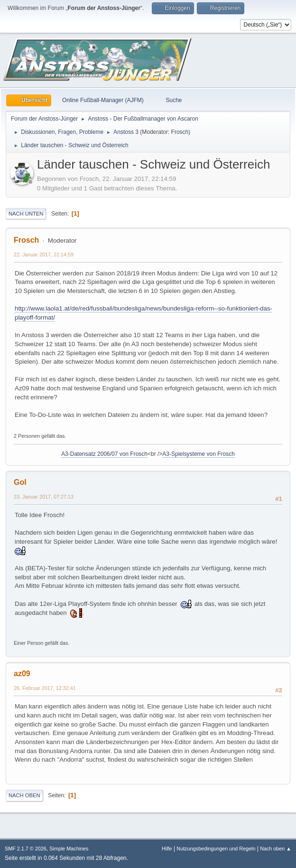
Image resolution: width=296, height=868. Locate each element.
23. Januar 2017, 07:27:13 (44, 497)
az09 (22, 674)
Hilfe (167, 849)
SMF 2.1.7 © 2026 (26, 849)
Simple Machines (69, 849)
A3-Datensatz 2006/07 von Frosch (104, 454)
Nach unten (26, 214)
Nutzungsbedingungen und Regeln (216, 849)
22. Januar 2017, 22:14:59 (44, 255)
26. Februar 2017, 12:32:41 (45, 688)
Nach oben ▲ (276, 849)
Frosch (180, 132)
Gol (20, 482)
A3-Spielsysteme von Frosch (199, 454)
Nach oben (24, 795)
